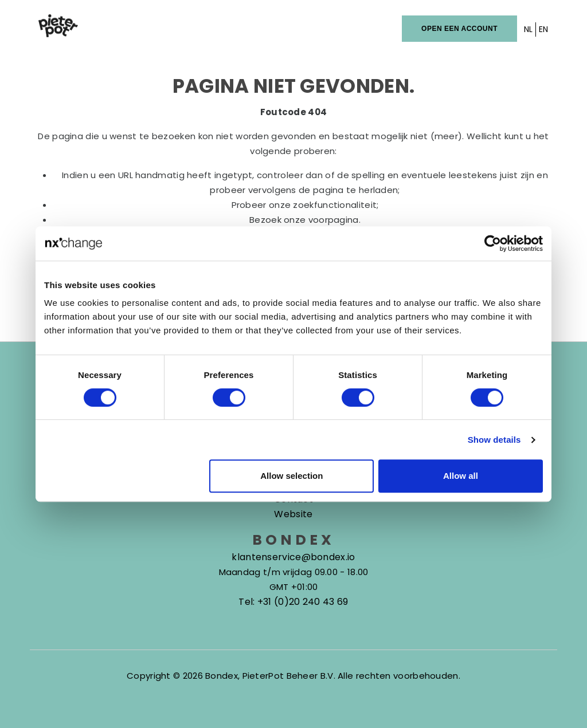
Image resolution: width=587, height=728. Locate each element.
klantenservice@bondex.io (293, 557)
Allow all (461, 476)
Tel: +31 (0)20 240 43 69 (293, 602)
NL (529, 29)
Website (293, 514)
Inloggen (380, 28)
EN (544, 29)
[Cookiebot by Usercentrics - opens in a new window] (493, 243)
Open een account (459, 29)
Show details (494, 440)
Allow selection (291, 476)
